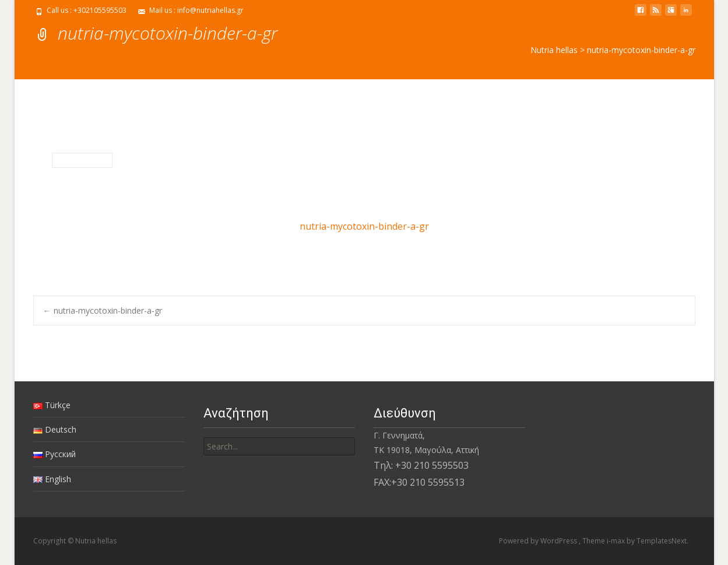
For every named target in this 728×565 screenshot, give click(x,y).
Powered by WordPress (539, 541)
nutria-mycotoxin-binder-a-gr (364, 226)
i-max (617, 541)
